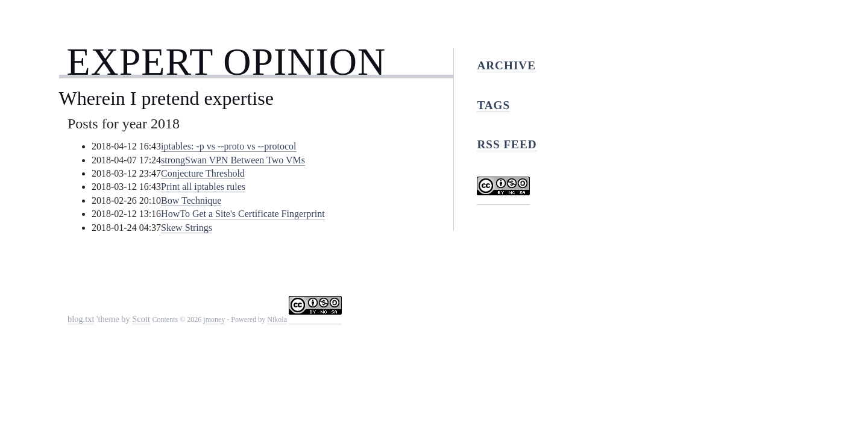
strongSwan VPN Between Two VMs (233, 160)
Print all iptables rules (203, 187)
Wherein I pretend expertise (166, 98)
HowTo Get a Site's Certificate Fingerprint (243, 214)
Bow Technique (191, 200)
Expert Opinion (226, 62)
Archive (506, 65)
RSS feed (507, 144)
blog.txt (81, 319)
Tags (493, 105)
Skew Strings (187, 228)
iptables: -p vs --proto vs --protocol (228, 146)
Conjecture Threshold (203, 173)
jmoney (214, 319)
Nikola (277, 319)
